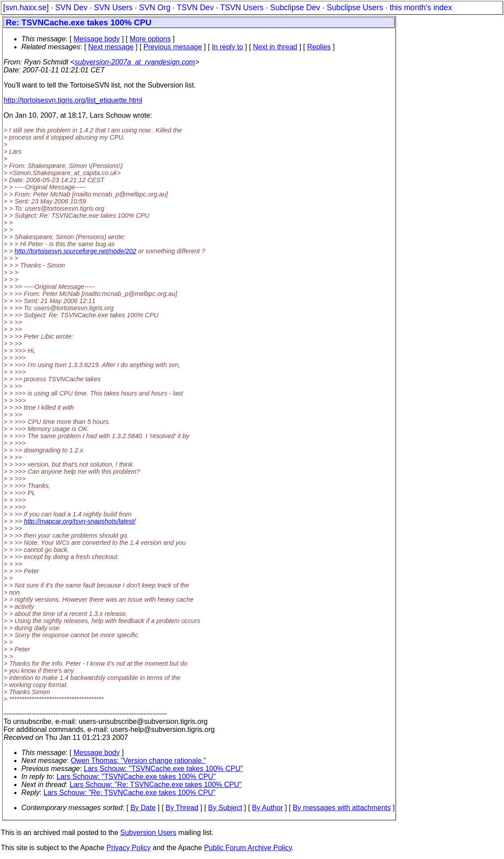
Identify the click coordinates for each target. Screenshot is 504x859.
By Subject (225, 808)
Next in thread (275, 47)
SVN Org (155, 8)
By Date (143, 808)
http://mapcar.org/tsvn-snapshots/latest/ (80, 521)
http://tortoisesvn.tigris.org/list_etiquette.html (73, 100)
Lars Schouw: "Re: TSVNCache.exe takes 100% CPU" (156, 785)
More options (150, 39)
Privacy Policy (128, 848)
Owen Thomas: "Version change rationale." (138, 761)
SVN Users (113, 8)
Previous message (173, 47)
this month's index (421, 8)
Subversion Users (148, 833)
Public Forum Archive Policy (248, 848)
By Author (267, 808)
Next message (111, 47)
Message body (96, 39)
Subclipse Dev (295, 8)
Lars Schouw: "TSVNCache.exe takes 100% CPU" (164, 769)
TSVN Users (242, 8)
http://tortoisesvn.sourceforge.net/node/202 (76, 251)
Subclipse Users (355, 8)
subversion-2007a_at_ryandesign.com (135, 62)
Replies (319, 47)
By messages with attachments (342, 808)
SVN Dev (71, 8)
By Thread (182, 808)
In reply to (228, 47)
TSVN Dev (195, 8)
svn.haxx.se (26, 8)
